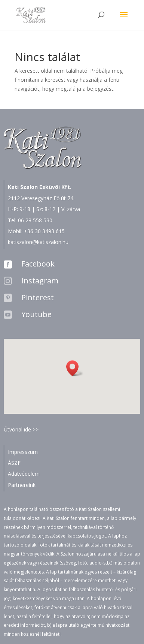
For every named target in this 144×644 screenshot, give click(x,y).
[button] (75, 368)
